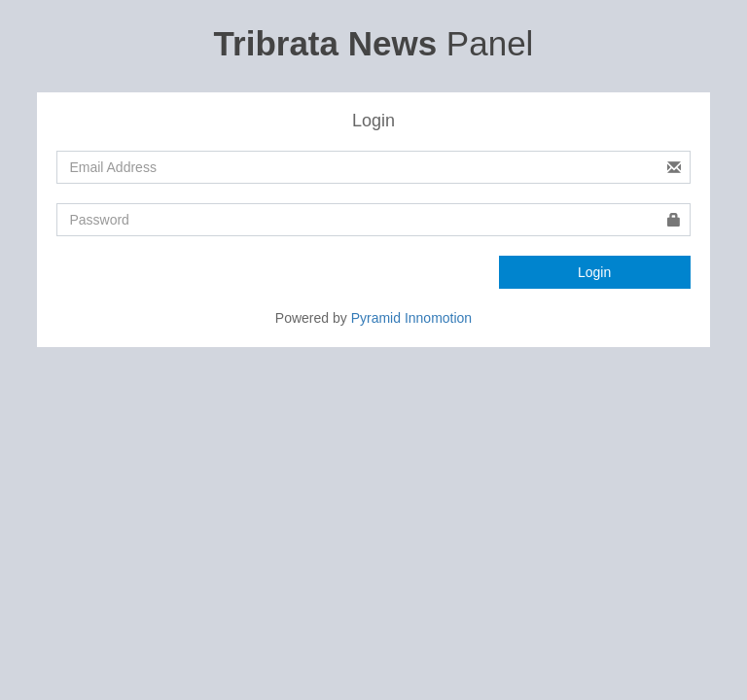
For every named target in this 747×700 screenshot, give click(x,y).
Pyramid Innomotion (412, 318)
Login (594, 272)
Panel (374, 43)
